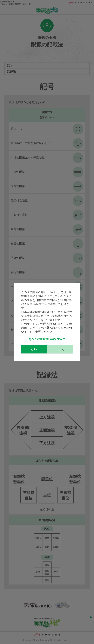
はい (34, 349)
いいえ (60, 349)
